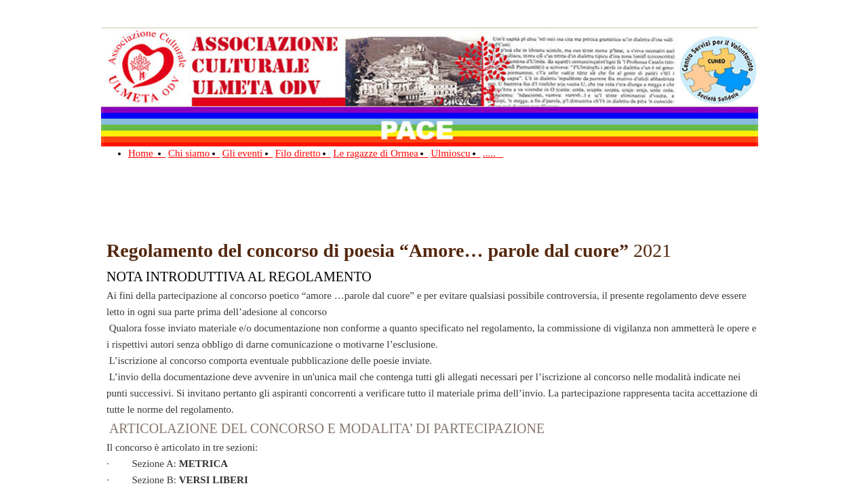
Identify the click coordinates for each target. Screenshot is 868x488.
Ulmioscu (455, 153)
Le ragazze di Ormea (380, 153)
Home (147, 153)
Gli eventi (248, 153)
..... (493, 153)
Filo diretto (303, 153)
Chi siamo (194, 153)
